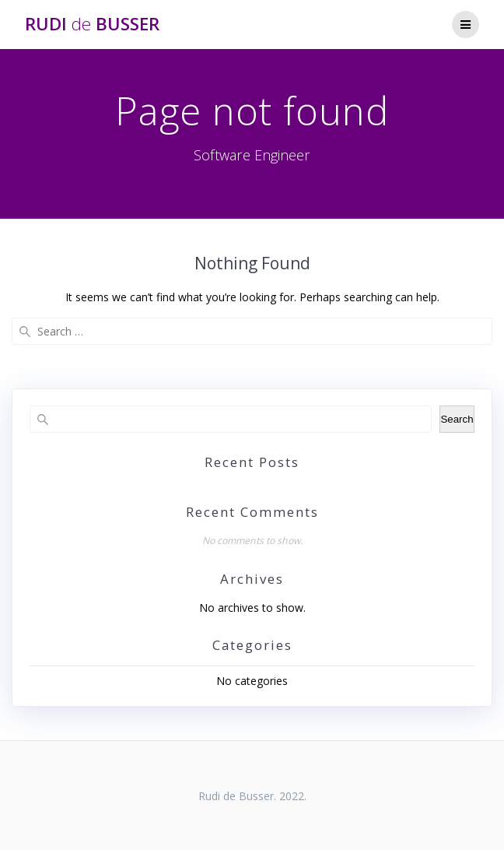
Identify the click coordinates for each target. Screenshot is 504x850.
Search (457, 419)
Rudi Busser (92, 24)
